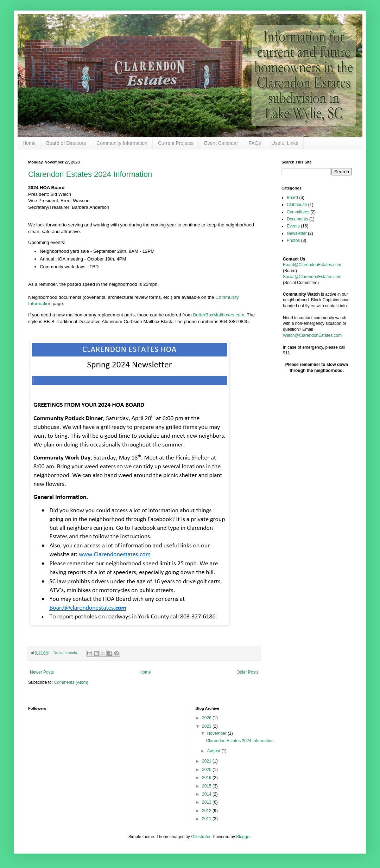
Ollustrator (201, 837)
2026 (207, 718)
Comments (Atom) (71, 682)
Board (292, 198)
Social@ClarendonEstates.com (312, 277)
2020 (207, 770)
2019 (207, 778)
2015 (207, 786)
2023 (207, 726)
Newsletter (297, 233)
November (217, 733)
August (214, 751)
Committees (298, 212)
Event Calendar (221, 143)
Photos (293, 240)
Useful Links (285, 143)
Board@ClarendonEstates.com (312, 265)
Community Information (122, 143)
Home (29, 143)
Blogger (243, 837)
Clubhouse (297, 205)
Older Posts (248, 672)
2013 (207, 802)
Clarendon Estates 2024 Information (90, 174)
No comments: (66, 652)
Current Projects (176, 143)
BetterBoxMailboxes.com (218, 315)
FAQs (255, 143)
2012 (207, 811)
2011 (207, 819)
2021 (207, 761)
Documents (297, 219)
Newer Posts (42, 672)
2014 (207, 794)
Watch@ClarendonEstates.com (312, 335)
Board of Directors (66, 143)
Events (293, 226)
